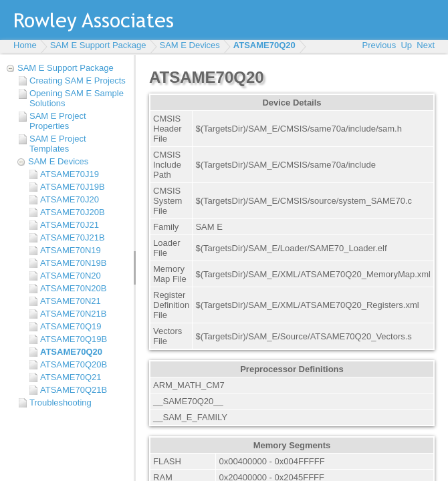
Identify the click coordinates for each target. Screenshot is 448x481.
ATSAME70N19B (73, 263)
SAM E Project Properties (58, 121)
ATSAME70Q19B (74, 339)
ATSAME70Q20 (264, 45)
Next (426, 45)
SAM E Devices (190, 45)
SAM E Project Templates (58, 144)
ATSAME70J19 (70, 174)
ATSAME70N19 (71, 250)
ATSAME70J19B (73, 187)
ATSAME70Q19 (71, 326)
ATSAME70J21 (70, 225)
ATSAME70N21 (71, 301)
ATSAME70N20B (73, 288)
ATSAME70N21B (73, 314)
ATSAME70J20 (70, 199)
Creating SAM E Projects (78, 81)
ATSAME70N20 (71, 276)
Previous (379, 45)
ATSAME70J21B (73, 237)
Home (25, 45)
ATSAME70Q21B (74, 390)
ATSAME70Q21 (71, 377)
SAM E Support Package (98, 45)
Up (406, 45)
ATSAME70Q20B (74, 364)
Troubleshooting (61, 403)
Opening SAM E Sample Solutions (77, 98)
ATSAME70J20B (73, 212)
